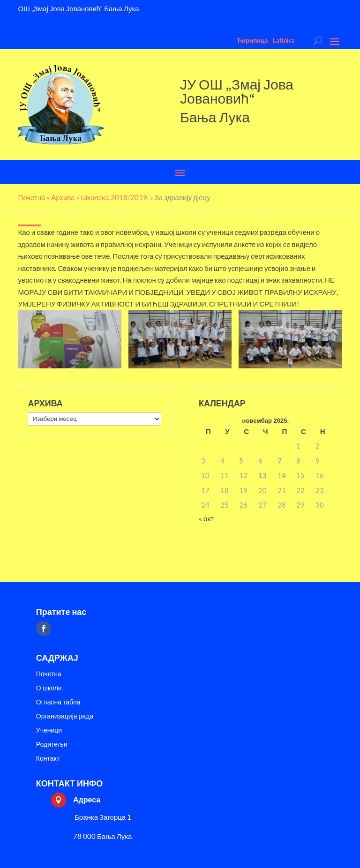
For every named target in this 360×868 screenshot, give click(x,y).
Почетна (49, 674)
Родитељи (52, 745)
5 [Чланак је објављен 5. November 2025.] (241, 461)
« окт (206, 518)
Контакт (48, 759)
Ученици (49, 730)
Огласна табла (58, 702)
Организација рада (65, 716)
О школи (49, 688)
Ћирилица (252, 40)
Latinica (284, 40)
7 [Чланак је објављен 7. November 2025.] (280, 461)
